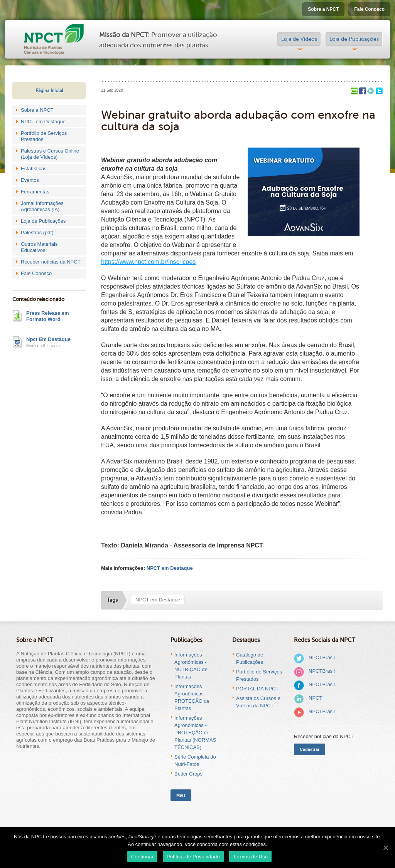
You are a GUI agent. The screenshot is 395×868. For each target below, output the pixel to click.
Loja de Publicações (354, 39)
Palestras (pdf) (37, 233)
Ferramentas (35, 192)
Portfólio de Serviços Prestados (44, 136)
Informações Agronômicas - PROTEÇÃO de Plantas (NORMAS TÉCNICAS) (195, 733)
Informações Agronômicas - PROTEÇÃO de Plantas (192, 697)
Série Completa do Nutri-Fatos (195, 761)
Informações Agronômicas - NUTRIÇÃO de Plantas (191, 666)
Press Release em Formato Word (48, 316)
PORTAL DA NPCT (257, 689)
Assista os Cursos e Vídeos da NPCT (258, 702)
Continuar (143, 857)
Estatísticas (34, 169)
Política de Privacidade (193, 857)
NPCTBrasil (322, 657)
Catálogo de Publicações (250, 658)
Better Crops (188, 774)
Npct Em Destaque (48, 339)
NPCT (315, 698)
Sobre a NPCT (323, 9)
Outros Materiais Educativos (39, 247)
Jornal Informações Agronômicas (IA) (42, 206)
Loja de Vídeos (299, 39)
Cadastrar (310, 749)
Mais (181, 795)
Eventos (30, 180)
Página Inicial (49, 91)
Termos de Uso (251, 857)
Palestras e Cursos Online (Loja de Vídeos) (50, 154)
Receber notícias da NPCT (51, 262)
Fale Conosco (369, 9)
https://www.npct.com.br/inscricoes (148, 262)
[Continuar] (385, 848)
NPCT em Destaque (43, 122)
